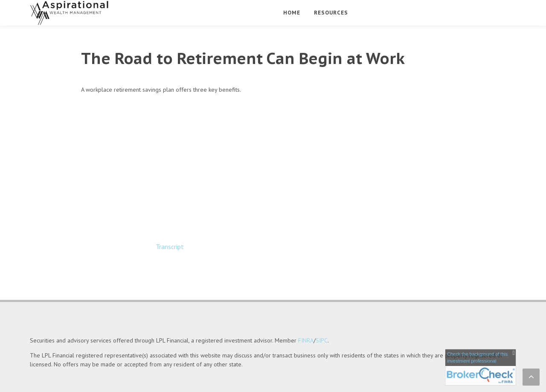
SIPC (322, 317)
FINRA (306, 317)
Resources (331, 13)
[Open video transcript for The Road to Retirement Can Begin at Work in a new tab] (170, 247)
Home (292, 13)
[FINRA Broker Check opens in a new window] (481, 367)
